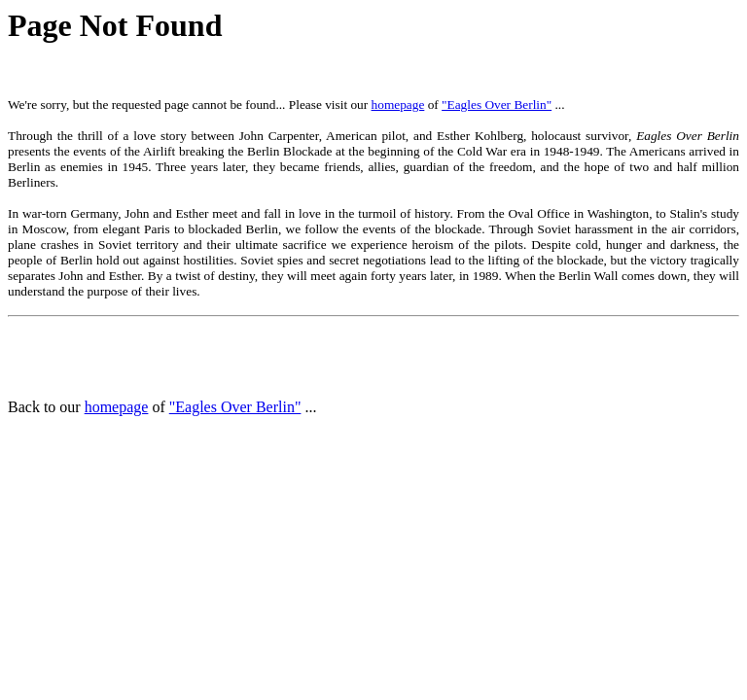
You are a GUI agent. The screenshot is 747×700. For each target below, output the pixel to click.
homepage (398, 105)
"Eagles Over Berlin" (497, 105)
